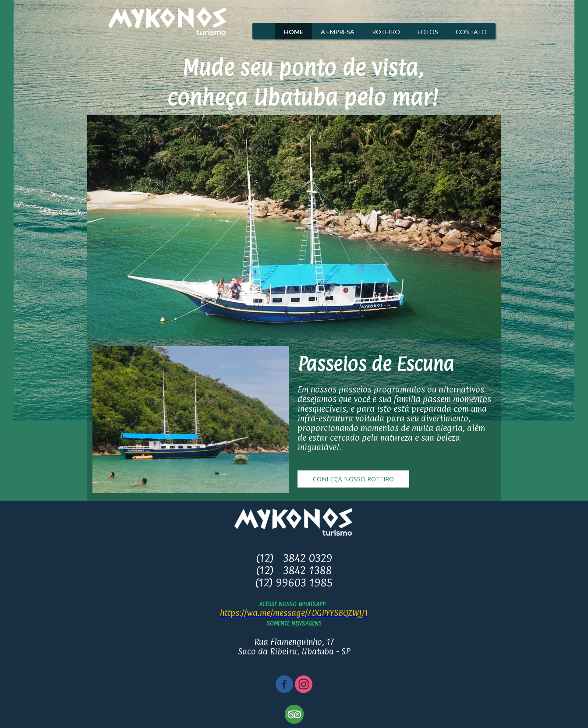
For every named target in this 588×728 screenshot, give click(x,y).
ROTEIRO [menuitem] (386, 32)
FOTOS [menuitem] (428, 32)
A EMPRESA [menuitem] (338, 32)
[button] (353, 479)
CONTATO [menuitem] (471, 32)
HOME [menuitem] (294, 32)
